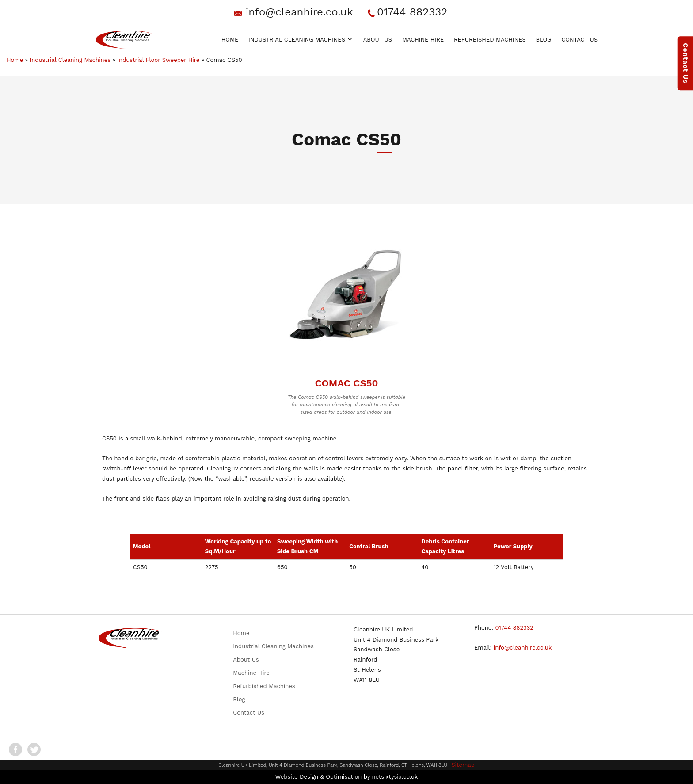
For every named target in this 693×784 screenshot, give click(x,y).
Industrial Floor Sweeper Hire (158, 60)
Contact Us (579, 40)
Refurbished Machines (490, 40)
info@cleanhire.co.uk (299, 12)
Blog (544, 40)
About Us (378, 40)
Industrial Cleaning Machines (297, 40)
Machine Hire (423, 40)
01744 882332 (412, 12)
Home (230, 40)
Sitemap (463, 765)
